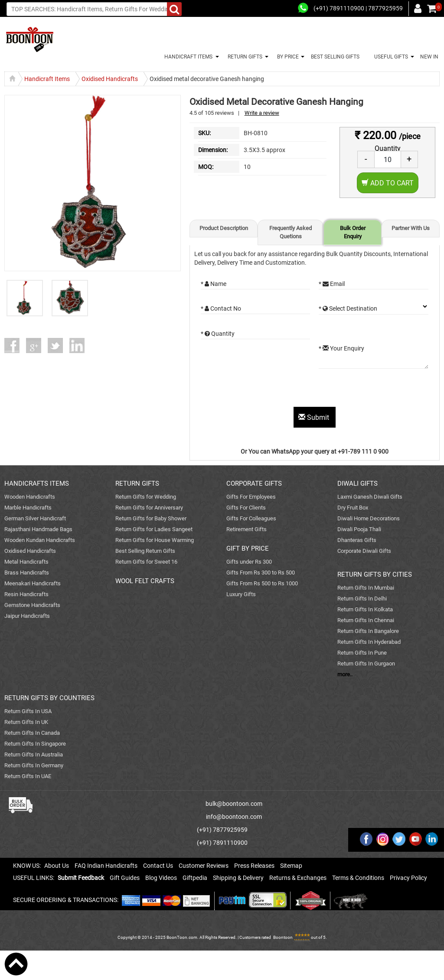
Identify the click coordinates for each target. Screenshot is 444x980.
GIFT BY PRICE (248, 548)
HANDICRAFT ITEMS (187, 57)
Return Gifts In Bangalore (368, 631)
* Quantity (218, 334)
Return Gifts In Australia (34, 754)
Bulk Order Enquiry (353, 232)
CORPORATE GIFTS (254, 484)
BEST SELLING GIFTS (335, 57)
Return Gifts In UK (26, 722)
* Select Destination (348, 308)
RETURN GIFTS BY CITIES (375, 574)
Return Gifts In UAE (28, 776)
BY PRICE (287, 57)
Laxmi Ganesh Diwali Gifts (370, 497)
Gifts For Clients (246, 508)
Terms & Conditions (358, 878)
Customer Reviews (204, 866)
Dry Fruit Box (353, 508)
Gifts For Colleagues (251, 518)
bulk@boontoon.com (234, 804)
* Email (332, 284)
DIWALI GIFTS (357, 484)
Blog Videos (161, 878)
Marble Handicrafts (28, 508)
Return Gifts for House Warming (155, 540)
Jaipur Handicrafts (27, 616)
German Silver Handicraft (35, 518)
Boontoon (283, 937)
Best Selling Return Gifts (145, 551)
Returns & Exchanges (298, 878)
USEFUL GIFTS (390, 57)
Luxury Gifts (241, 594)
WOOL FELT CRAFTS (145, 581)
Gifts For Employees (251, 497)
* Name (214, 284)
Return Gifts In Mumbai (366, 588)
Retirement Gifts (246, 529)
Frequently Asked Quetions (291, 232)
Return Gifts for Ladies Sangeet (154, 529)
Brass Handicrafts (27, 573)
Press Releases (254, 866)
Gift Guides (125, 878)
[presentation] (267, 390)
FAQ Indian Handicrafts (106, 866)
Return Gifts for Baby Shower (151, 518)
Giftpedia (195, 878)
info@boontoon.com (234, 817)
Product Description (224, 228)
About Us (57, 866)
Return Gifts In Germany (34, 765)
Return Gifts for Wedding (146, 497)
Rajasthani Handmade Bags (38, 529)
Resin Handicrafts (26, 594)
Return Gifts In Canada (32, 733)
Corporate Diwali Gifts (364, 551)
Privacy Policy (408, 878)
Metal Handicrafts (26, 562)
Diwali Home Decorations (369, 518)
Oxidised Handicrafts (30, 551)
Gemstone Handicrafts (32, 605)
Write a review (262, 113)
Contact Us (158, 866)
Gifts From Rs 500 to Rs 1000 (262, 583)
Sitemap (291, 866)
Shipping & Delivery (238, 878)
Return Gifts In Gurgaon (366, 664)
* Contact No (221, 308)
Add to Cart (388, 183)
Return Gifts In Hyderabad (369, 642)
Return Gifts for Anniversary (149, 508)
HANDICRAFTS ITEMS (37, 484)
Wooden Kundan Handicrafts (40, 540)
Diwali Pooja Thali (359, 529)
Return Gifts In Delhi (362, 599)
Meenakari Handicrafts (33, 583)
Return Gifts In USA (28, 711)
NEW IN (429, 57)
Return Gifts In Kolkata (365, 609)
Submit (315, 417)
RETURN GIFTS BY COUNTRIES (49, 698)
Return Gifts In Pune (362, 653)
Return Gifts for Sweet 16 (146, 562)
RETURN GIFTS (244, 57)
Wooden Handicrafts (30, 497)
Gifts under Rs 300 (249, 562)
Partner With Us (411, 228)
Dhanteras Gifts (357, 540)
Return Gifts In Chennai (366, 620)
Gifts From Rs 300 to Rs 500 (261, 573)
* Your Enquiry (341, 348)
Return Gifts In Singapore (35, 744)
